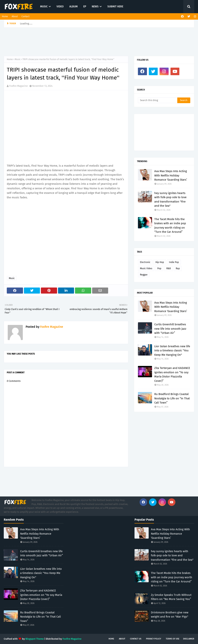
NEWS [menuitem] (95, 7)
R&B (169, 268)
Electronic (145, 262)
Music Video (146, 268)
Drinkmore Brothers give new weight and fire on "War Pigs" (170, 615)
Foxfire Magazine (18, 86)
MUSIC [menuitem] (44, 7)
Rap (178, 268)
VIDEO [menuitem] (60, 7)
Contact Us (136, 639)
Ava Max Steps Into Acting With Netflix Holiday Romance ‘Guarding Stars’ (171, 175)
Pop (159, 268)
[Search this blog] (158, 100)
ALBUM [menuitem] (73, 7)
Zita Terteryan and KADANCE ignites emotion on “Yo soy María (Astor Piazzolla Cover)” (172, 374)
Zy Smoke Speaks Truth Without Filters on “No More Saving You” (171, 597)
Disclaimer (189, 639)
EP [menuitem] (85, 7)
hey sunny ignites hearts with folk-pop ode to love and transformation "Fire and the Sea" (170, 199)
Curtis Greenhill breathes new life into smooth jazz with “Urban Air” (170, 329)
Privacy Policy (154, 639)
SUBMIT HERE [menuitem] (115, 7)
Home (5, 16)
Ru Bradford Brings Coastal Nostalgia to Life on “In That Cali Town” (172, 398)
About (15, 16)
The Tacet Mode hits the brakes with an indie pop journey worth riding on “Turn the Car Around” (170, 226)
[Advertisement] (95, 42)
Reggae (144, 275)
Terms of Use (173, 639)
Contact (25, 16)
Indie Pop (174, 262)
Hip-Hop (160, 262)
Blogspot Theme (35, 639)
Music (18, 59)
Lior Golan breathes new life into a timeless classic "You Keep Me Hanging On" (172, 351)
